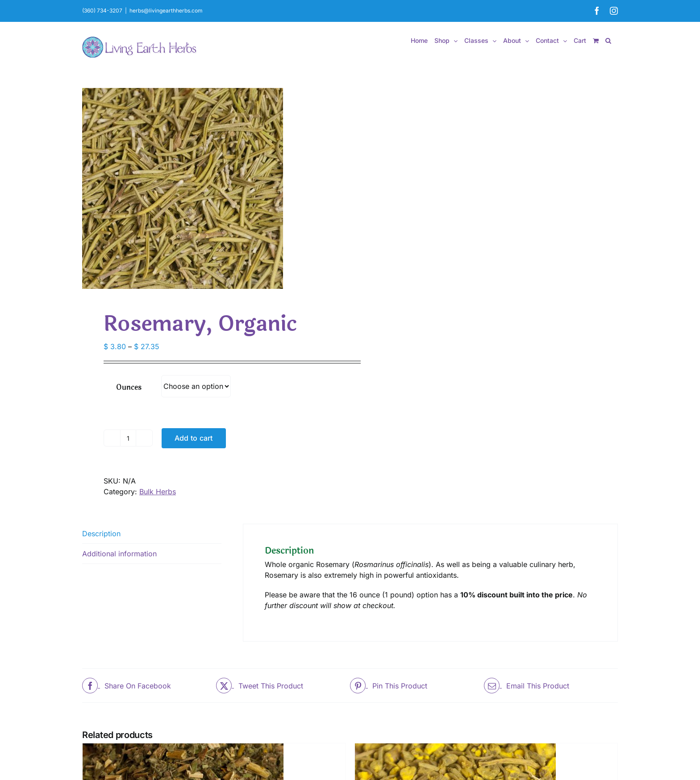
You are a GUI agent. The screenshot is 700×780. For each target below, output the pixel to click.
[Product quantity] (128, 438)
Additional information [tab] (119, 554)
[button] (608, 41)
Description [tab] (101, 534)
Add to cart (194, 438)
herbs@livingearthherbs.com (166, 10)
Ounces (129, 387)
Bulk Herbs (158, 492)
